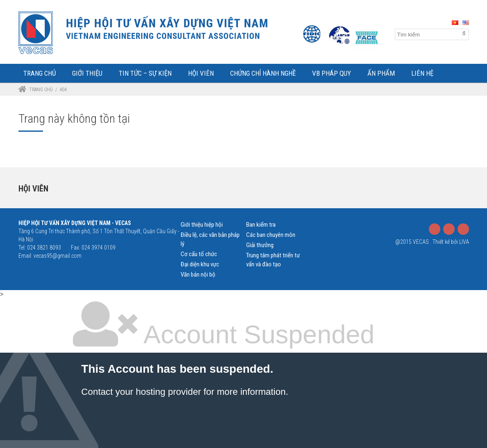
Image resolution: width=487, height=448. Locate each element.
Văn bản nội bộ (198, 275)
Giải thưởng (260, 245)
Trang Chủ (40, 73)
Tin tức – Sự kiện (145, 73)
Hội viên (33, 189)
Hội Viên (201, 73)
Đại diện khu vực (200, 264)
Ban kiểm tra (261, 225)
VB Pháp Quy (332, 73)
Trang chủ (41, 90)
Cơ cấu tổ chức (199, 254)
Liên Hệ (422, 73)
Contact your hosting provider (141, 392)
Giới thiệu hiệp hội (202, 225)
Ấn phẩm (381, 73)
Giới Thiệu (87, 73)
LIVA (464, 242)
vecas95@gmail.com (58, 256)
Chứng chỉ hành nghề (263, 73)
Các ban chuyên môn (271, 235)
